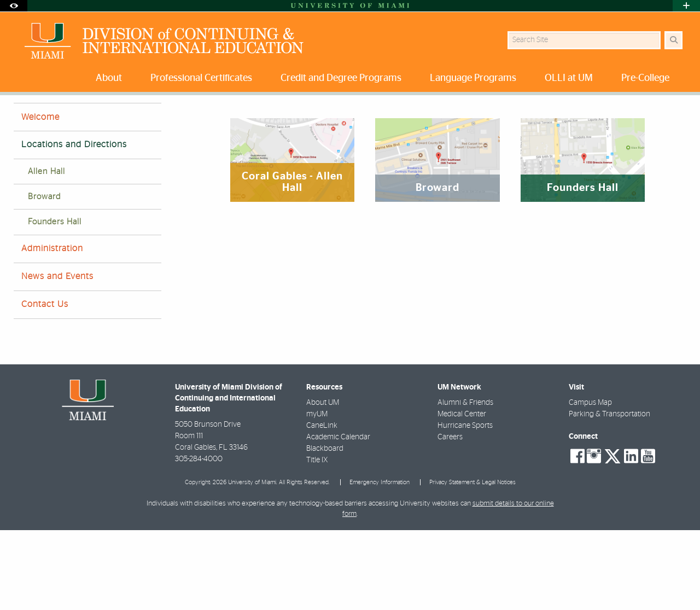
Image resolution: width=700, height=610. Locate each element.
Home (23, 117)
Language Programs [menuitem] (473, 78)
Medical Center (462, 494)
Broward (44, 277)
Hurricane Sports (465, 506)
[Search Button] (673, 40)
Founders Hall (55, 302)
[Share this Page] (677, 111)
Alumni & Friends (465, 483)
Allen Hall (46, 251)
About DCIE (66, 117)
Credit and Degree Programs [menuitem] (341, 78)
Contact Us (45, 384)
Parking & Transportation (609, 494)
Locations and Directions (139, 118)
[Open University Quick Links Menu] (686, 6)
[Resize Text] (651, 111)
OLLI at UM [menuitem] (569, 78)
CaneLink (322, 506)
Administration (52, 328)
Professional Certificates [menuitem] (201, 78)
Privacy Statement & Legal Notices (472, 562)
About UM (323, 483)
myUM (317, 494)
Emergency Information (380, 562)
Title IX (317, 540)
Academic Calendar (338, 517)
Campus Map (590, 483)
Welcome (40, 197)
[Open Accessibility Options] (14, 6)
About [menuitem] (109, 78)
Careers (450, 517)
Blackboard (325, 528)
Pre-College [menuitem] (645, 78)
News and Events (57, 356)
